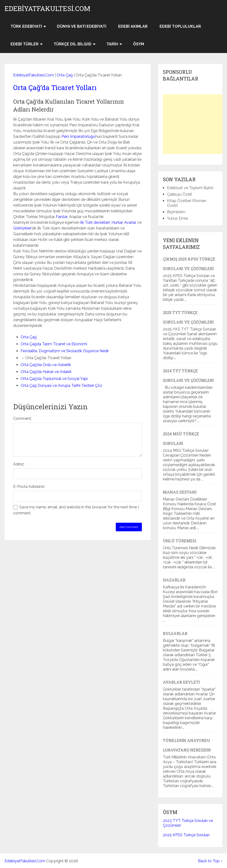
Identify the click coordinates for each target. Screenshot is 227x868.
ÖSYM (138, 44)
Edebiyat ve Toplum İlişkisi (190, 188)
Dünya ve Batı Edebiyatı (82, 26)
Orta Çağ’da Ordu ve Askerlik (46, 365)
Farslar (62, 217)
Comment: (22, 418)
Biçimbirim (176, 212)
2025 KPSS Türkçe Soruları (186, 835)
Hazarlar (174, 580)
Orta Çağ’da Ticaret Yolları (55, 88)
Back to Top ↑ (210, 861)
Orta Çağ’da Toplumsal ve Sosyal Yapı (54, 379)
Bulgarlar (175, 633)
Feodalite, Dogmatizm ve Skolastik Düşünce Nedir (65, 351)
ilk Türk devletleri (95, 222)
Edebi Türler (25, 44)
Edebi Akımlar (133, 26)
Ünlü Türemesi (180, 541)
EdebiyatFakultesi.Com (47, 9)
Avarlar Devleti (181, 682)
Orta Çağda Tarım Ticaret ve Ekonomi (54, 344)
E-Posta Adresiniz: (29, 487)
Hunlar (117, 222)
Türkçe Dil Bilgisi (72, 44)
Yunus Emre (177, 218)
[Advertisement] (195, 124)
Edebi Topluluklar (180, 26)
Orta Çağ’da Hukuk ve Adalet (46, 372)
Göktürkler (22, 228)
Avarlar (130, 222)
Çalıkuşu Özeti (180, 194)
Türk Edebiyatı (26, 26)
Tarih (112, 44)
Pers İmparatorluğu (78, 136)
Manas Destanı (180, 492)
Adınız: (19, 464)
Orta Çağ (65, 75)
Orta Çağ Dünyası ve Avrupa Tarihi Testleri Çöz (61, 386)
